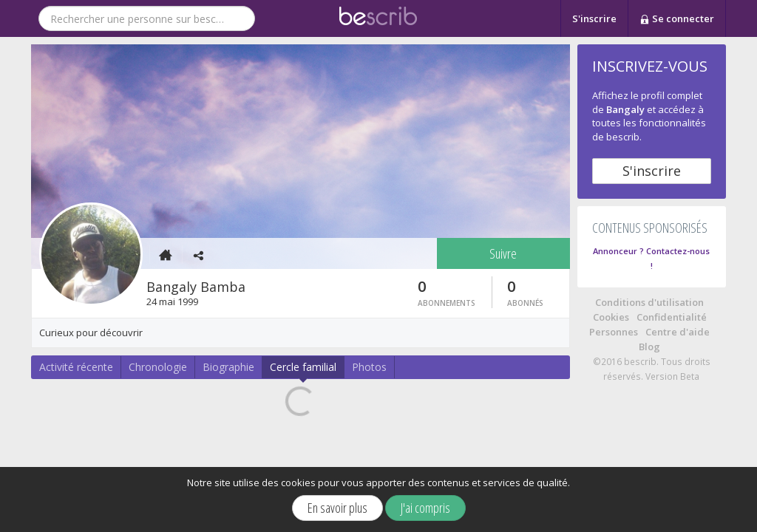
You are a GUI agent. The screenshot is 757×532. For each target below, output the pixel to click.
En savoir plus (337, 508)
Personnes (614, 332)
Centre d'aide (678, 332)
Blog (649, 347)
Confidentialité (672, 317)
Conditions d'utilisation (649, 302)
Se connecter (677, 19)
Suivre (503, 253)
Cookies (611, 317)
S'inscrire (594, 18)
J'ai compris (425, 508)
